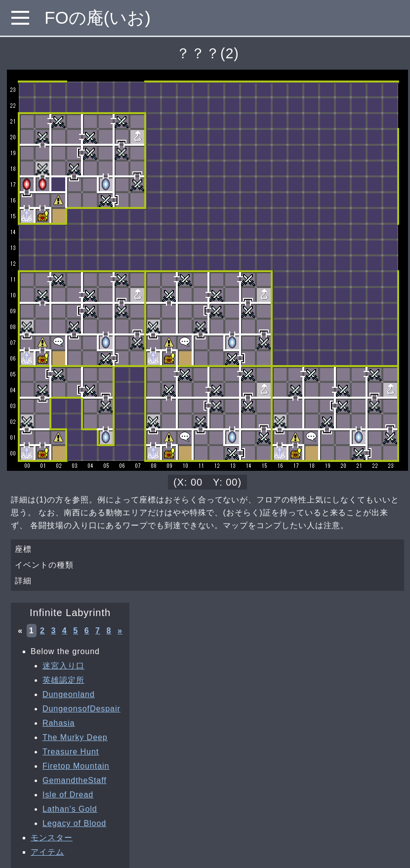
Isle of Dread (68, 795)
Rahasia (59, 723)
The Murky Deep (75, 737)
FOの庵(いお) (98, 18)
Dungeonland (69, 694)
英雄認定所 (63, 680)
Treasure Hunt (71, 752)
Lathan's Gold (70, 809)
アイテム (47, 852)
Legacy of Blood (74, 823)
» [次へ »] (120, 631)
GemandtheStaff (75, 780)
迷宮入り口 (63, 666)
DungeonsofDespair (82, 709)
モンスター (52, 838)
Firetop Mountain (76, 766)
